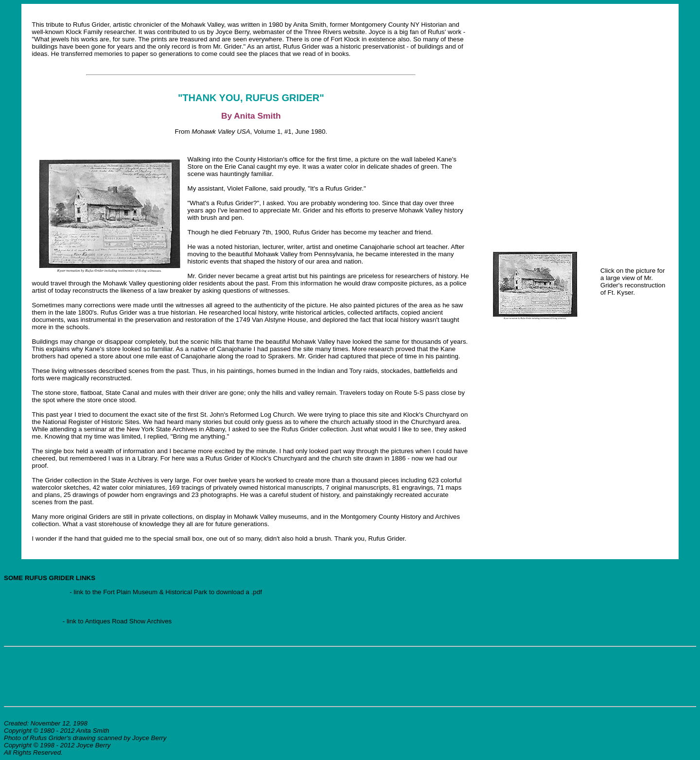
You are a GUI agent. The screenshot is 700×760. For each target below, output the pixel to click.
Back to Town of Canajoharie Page (57, 669)
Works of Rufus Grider (36, 592)
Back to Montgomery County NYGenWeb (66, 683)
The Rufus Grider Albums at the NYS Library (68, 607)
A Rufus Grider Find (33, 621)
